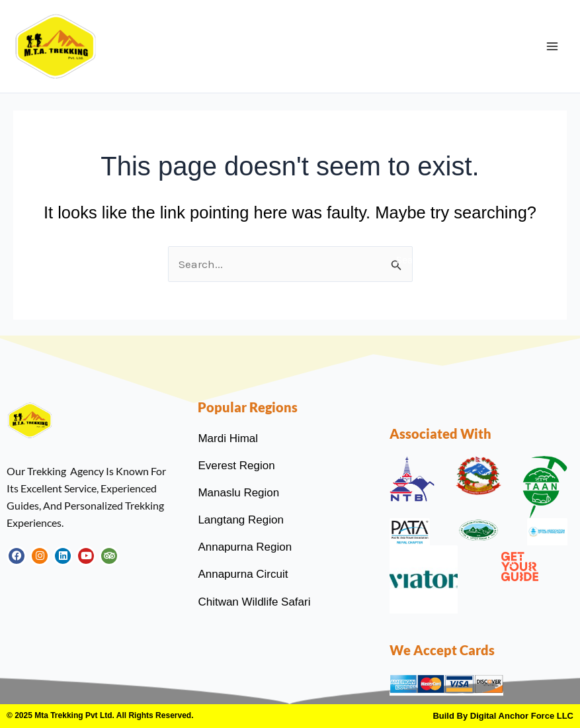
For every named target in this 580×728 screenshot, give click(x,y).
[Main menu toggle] (552, 46)
